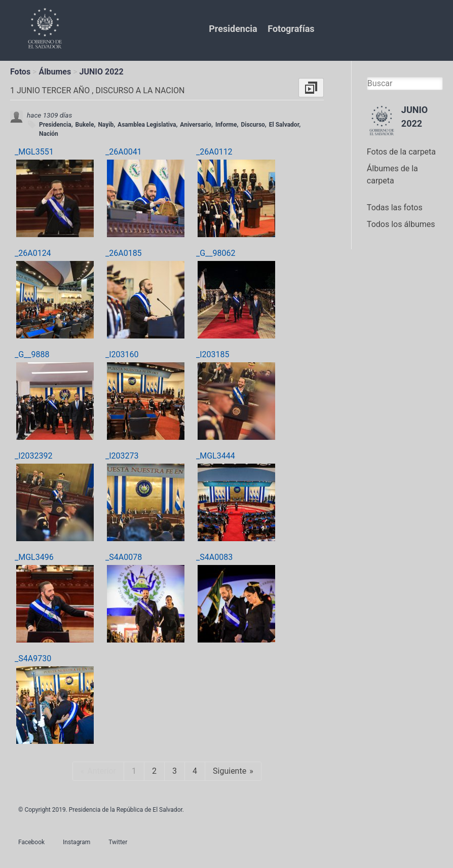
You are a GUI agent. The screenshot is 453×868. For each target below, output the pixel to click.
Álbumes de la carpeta (392, 175)
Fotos (20, 72)
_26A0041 (124, 152)
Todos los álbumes (401, 224)
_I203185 (213, 354)
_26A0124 (33, 253)
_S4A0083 (214, 557)
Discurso (253, 125)
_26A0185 (124, 253)
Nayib (106, 125)
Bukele (85, 125)
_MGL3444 (216, 456)
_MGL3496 (34, 557)
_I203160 (122, 354)
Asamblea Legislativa (147, 125)
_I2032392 (34, 456)
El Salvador (284, 125)
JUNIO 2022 (102, 72)
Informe (226, 125)
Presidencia (233, 29)
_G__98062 (216, 253)
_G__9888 (32, 354)
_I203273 (122, 456)
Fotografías (291, 29)
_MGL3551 (34, 152)
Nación (49, 134)
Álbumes (55, 72)
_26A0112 (214, 152)
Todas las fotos (395, 207)
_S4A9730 (33, 658)
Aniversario (196, 125)
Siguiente (230, 771)
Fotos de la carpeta (401, 152)
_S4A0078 (124, 557)
